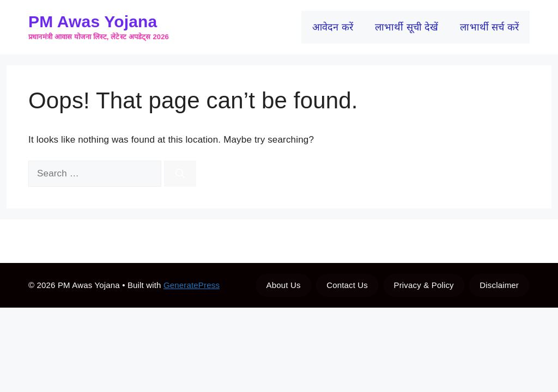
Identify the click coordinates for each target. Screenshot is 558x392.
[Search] (180, 174)
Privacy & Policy (424, 285)
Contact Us (347, 285)
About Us (284, 285)
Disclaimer (499, 285)
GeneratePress (192, 285)
